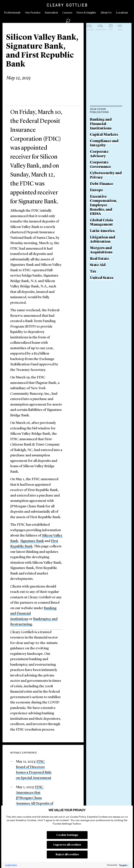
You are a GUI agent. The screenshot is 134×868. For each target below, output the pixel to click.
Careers (67, 13)
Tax (93, 272)
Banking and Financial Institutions (101, 124)
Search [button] (68, 21)
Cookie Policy (11, 865)
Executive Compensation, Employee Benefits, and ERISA (103, 205)
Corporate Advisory (99, 154)
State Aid (98, 265)
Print (111, 29)
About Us (106, 13)
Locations (122, 13)
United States (102, 278)
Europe (96, 190)
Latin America (102, 231)
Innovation (51, 13)
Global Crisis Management (101, 223)
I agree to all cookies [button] (67, 845)
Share (120, 29)
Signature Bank (32, 541)
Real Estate (99, 259)
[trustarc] (124, 865)
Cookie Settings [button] (67, 835)
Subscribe (90, 29)
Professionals (12, 13)
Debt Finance (102, 184)
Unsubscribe (100, 29)
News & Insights (86, 13)
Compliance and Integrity (104, 143)
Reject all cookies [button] (67, 855)
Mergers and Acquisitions (101, 250)
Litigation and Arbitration (103, 240)
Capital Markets (104, 135)
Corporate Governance (100, 165)
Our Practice (33, 13)
